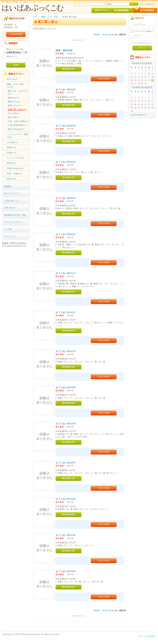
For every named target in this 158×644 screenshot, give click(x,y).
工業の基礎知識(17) (17, 125)
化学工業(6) (13, 113)
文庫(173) (12, 153)
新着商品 (8, 186)
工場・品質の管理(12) (18, 121)
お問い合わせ (10, 208)
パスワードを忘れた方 (146, 4)
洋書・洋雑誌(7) (15, 174)
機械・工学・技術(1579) (15, 86)
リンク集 (8, 229)
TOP (35, 17)
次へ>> (82, 40)
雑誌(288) (12, 179)
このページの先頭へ (147, 636)
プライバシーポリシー (13, 222)
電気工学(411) (15, 105)
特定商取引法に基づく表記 (15, 215)
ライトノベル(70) (15, 158)
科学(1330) (12, 79)
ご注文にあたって (11, 201)
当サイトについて (11, 193)
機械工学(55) (14, 102)
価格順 (97, 35)
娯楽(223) (12, 163)
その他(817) (13, 142)
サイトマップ (10, 236)
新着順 (105, 35)
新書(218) (12, 147)
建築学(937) (14, 98)
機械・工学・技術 (50, 17)
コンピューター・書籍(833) (18, 136)
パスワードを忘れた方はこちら (142, 43)
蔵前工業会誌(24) (16, 129)
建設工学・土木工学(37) (17, 92)
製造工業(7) (13, 117)
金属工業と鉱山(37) (17, 109)
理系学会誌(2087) (15, 168)
